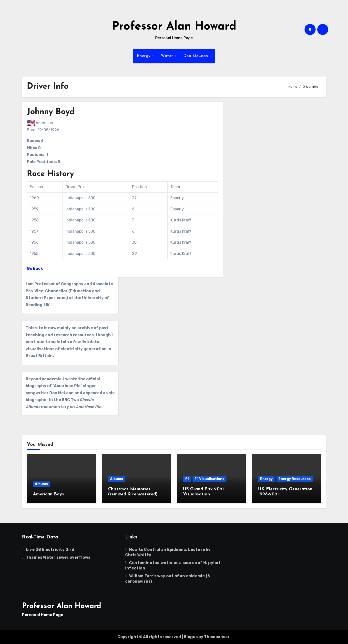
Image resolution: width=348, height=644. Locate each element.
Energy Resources (295, 479)
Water (168, 56)
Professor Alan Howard (174, 27)
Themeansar (217, 637)
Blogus (191, 637)
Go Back (35, 268)
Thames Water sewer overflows (58, 557)
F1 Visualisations (209, 479)
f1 (187, 479)
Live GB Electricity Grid (50, 550)
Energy (144, 56)
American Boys (48, 494)
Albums (41, 484)
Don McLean (196, 56)
